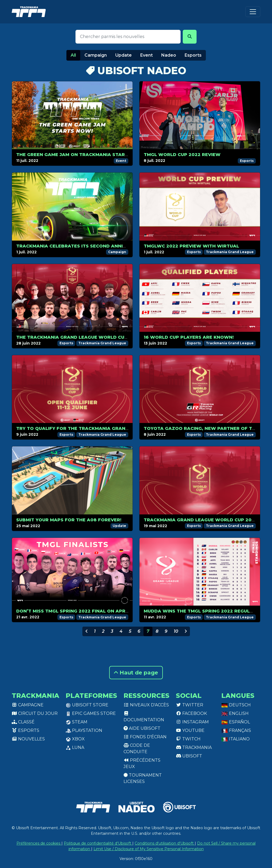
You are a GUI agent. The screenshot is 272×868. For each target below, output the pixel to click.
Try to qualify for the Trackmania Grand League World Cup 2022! (105, 428)
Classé (23, 722)
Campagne (28, 705)
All (73, 55)
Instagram (192, 722)
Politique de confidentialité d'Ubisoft (98, 843)
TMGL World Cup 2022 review (182, 155)
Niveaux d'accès (146, 705)
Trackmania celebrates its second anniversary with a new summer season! (118, 246)
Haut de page (136, 673)
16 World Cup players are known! (189, 337)
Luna (75, 747)
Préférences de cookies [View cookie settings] (39, 843)
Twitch (188, 739)
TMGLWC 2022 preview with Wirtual (191, 246)
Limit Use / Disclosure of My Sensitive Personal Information (149, 849)
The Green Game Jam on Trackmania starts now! (81, 155)
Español (236, 722)
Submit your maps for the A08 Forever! (69, 520)
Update (124, 55)
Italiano (235, 739)
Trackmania (194, 747)
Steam (76, 722)
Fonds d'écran (145, 737)
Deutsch (236, 705)
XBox (75, 739)
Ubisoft (189, 756)
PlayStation (84, 730)
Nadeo (169, 55)
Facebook (191, 713)
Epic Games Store (91, 713)
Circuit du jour (35, 713)
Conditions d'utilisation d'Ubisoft (165, 843)
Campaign (96, 55)
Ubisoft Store (87, 705)
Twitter (190, 705)
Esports (193, 55)
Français (236, 730)
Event (146, 55)
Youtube (190, 730)
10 (176, 631)
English (235, 713)
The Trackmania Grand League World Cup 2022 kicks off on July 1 (103, 337)
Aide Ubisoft (142, 728)
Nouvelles (28, 739)
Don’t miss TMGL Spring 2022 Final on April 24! (77, 611)
